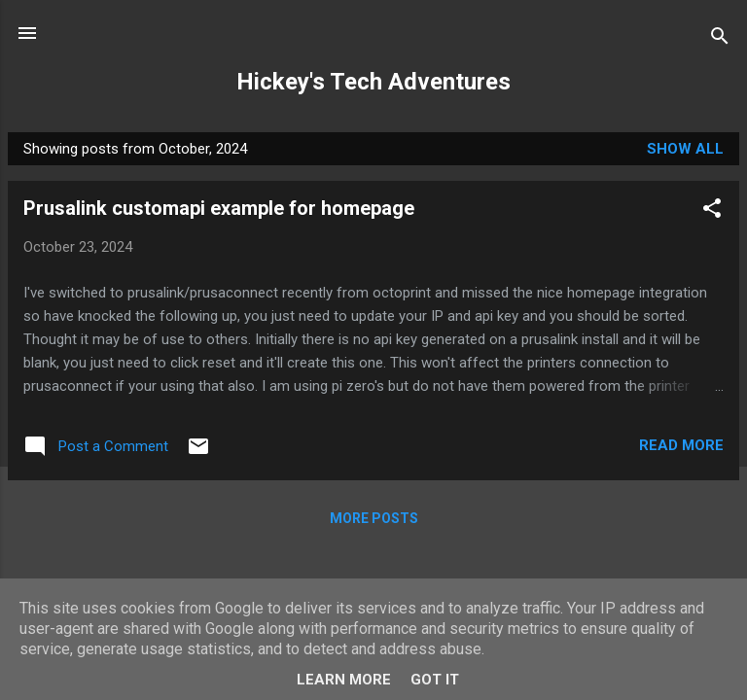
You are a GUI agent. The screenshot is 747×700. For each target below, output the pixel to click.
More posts (374, 518)
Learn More (344, 680)
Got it (435, 680)
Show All (685, 149)
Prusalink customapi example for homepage (219, 208)
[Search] (720, 39)
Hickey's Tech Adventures (373, 82)
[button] (712, 211)
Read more (681, 445)
